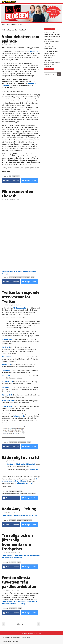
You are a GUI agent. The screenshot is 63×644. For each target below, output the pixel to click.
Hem (4, 25)
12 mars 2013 (7, 376)
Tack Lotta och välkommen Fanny (50, 47)
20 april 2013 (6, 365)
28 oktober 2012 (8, 401)
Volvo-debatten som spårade (21, 39)
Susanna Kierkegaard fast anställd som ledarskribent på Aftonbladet (51, 54)
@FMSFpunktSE (30, 464)
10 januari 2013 (7, 387)
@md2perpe (11, 464)
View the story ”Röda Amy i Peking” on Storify (20, 515)
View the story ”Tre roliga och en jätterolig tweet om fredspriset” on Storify (21, 556)
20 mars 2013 (7, 370)
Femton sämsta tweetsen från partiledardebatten (20, 582)
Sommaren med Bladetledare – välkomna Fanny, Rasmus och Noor (52, 34)
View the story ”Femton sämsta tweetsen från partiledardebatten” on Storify (20, 603)
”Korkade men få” (20, 308)
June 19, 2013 (34, 470)
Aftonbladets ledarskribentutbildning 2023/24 (52, 41)
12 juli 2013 (6, 347)
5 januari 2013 (7, 395)
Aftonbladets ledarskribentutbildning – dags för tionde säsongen (52, 63)
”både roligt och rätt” (24, 483)
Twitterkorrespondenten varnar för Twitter (21, 297)
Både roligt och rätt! (20, 457)
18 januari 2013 (7, 382)
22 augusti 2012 (8, 406)
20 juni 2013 (6, 357)
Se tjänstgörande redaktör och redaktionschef (18, 637)
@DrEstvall (20, 464)
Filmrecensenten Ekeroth (18, 194)
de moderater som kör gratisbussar (20, 480)
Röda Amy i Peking (19, 509)
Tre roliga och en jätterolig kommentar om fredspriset (17, 542)
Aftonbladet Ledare (15, 25)
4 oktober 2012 (18, 416)
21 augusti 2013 (8, 339)
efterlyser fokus (34, 51)
